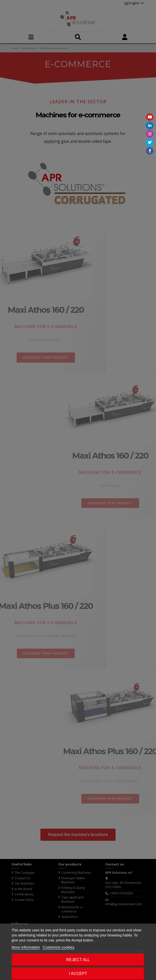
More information (26, 947)
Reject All (78, 960)
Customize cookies (59, 947)
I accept (78, 974)
